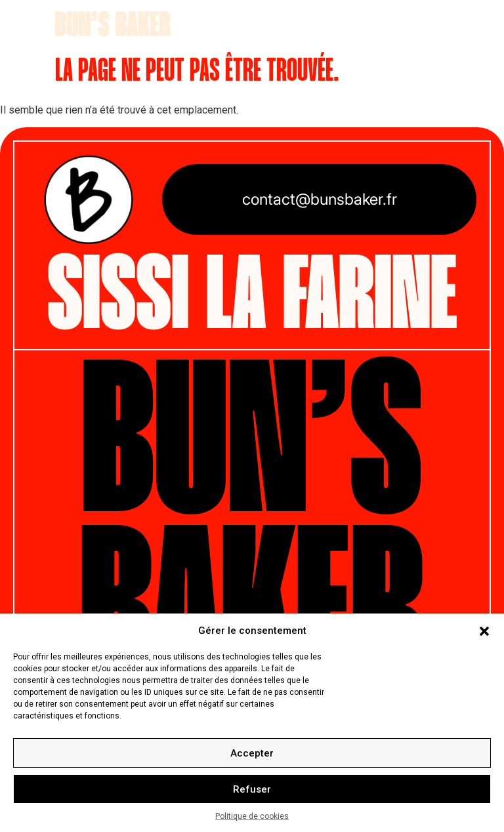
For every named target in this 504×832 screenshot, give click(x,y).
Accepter (252, 753)
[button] (484, 631)
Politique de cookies (252, 816)
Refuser (252, 789)
